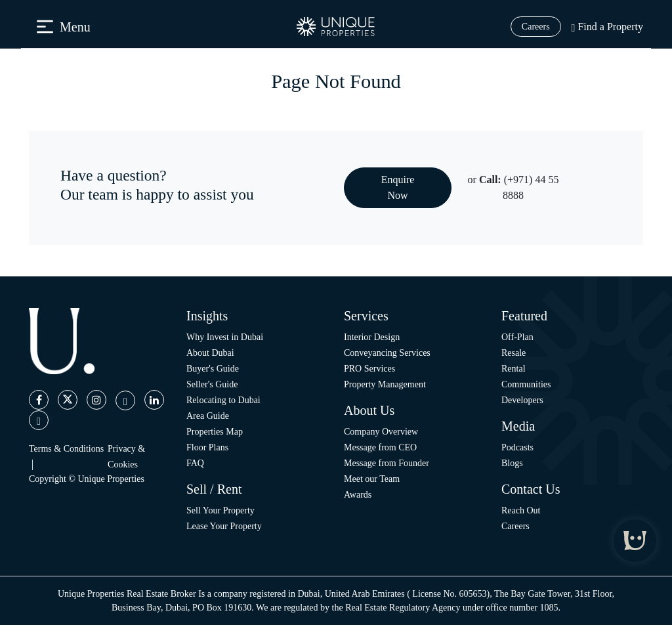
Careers (536, 27)
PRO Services (369, 369)
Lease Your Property (224, 526)
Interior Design (372, 337)
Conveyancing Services (387, 353)
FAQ (195, 463)
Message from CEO (380, 447)
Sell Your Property (220, 510)
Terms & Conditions (66, 449)
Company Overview (381, 432)
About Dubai (210, 353)
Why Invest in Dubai (225, 337)
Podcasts (517, 447)
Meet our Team (372, 479)
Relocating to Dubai (223, 400)
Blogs (512, 463)
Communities (526, 384)
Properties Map (215, 432)
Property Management (385, 384)
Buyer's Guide (213, 369)
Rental (514, 369)
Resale (514, 353)
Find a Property (607, 27)
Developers (522, 400)
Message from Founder (387, 463)
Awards (358, 495)
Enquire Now (398, 187)
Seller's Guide (212, 384)
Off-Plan (517, 337)
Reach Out (521, 510)
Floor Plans (207, 447)
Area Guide (208, 416)
